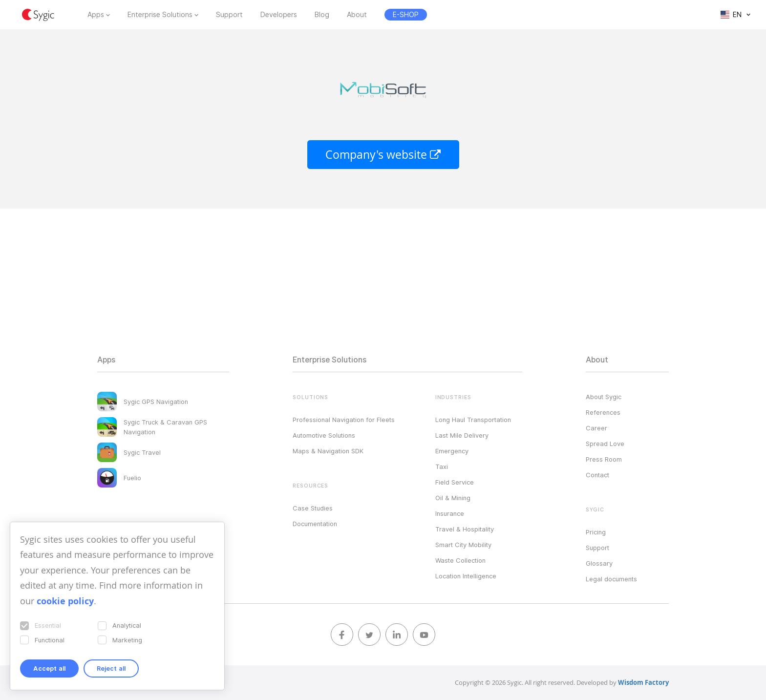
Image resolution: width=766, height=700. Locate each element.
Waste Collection (460, 560)
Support (229, 15)
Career (596, 428)
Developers (279, 15)
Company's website (383, 155)
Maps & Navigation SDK (328, 451)
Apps (96, 15)
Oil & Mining (453, 498)
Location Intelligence (466, 576)
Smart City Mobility (463, 545)
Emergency (452, 451)
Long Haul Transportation (473, 420)
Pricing (596, 532)
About (357, 15)
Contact (597, 475)
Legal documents (611, 579)
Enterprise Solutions (160, 15)
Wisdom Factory (643, 682)
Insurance (450, 513)
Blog (322, 15)
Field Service (455, 482)
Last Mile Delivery (462, 435)
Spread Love (605, 444)
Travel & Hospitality (465, 529)
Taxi (442, 467)
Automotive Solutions (324, 435)
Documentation (315, 524)
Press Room (604, 459)
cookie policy (65, 601)
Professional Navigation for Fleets (344, 420)
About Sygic (604, 397)
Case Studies (313, 508)
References (603, 412)
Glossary (599, 563)
